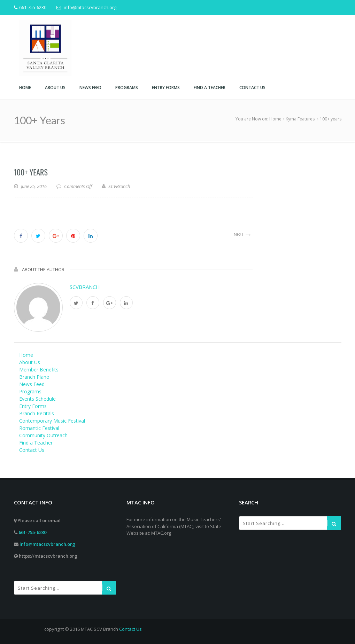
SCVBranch (85, 287)
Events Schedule (37, 399)
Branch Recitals (37, 413)
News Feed (32, 384)
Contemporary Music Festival (52, 421)
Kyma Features (300, 119)
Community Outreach (43, 435)
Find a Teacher (36, 443)
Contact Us (32, 450)
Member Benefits (39, 370)
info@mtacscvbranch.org (47, 544)
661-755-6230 (32, 532)
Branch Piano (34, 377)
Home (275, 119)
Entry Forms (33, 406)
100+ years (31, 172)
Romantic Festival (39, 428)
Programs (30, 391)
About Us (30, 362)
